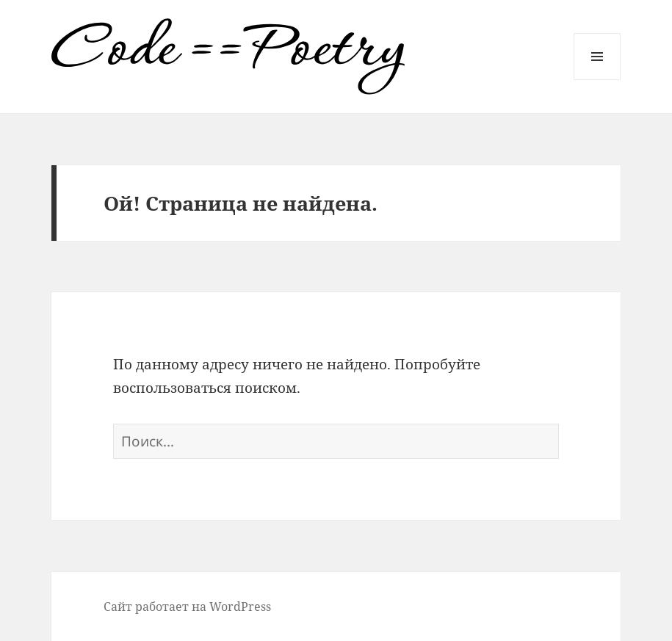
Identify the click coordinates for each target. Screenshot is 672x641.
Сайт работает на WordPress (187, 606)
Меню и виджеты (597, 80)
